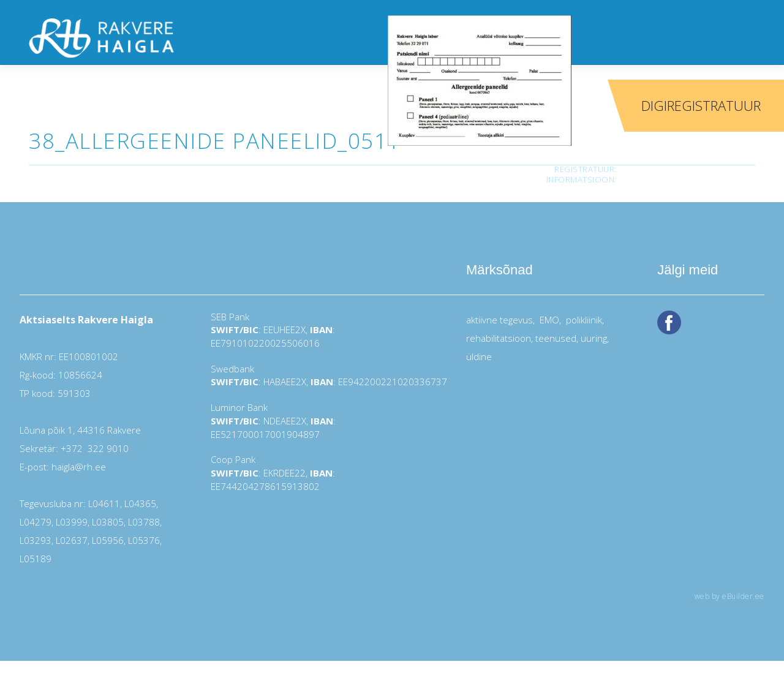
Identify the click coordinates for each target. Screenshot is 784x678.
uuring (594, 338)
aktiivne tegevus (499, 320)
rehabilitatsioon (499, 338)
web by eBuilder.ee (729, 596)
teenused (555, 338)
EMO (548, 320)
